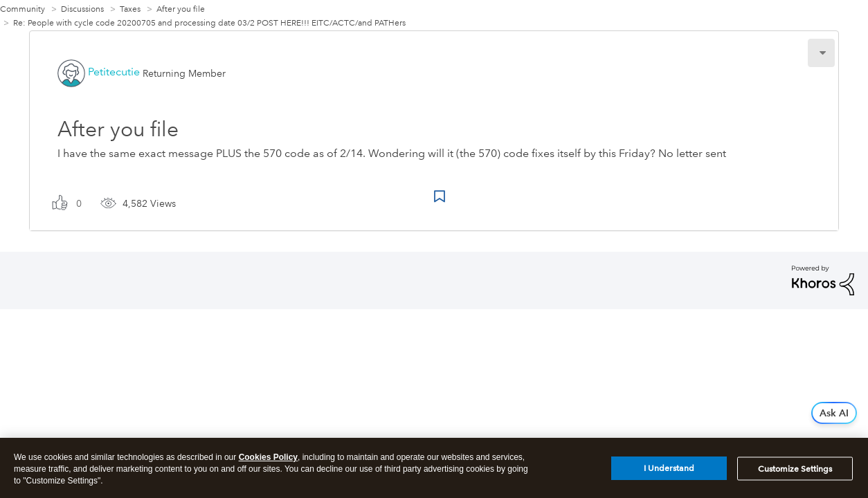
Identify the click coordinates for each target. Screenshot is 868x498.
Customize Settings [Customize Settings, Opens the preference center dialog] (795, 472)
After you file (181, 9)
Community (22, 9)
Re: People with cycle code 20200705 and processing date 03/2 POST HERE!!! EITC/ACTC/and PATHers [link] (209, 23)
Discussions (82, 9)
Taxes (130, 9)
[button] (821, 53)
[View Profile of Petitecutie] (114, 72)
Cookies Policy (268, 461)
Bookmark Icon (440, 196)
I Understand (669, 472)
